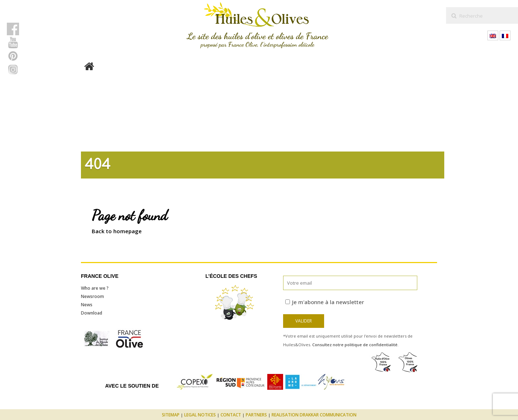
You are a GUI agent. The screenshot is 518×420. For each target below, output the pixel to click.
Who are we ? (95, 288)
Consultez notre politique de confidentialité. (355, 345)
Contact (231, 415)
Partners (256, 415)
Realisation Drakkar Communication (314, 415)
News (87, 305)
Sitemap (171, 415)
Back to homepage (117, 231)
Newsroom (92, 296)
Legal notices (200, 415)
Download (92, 313)
